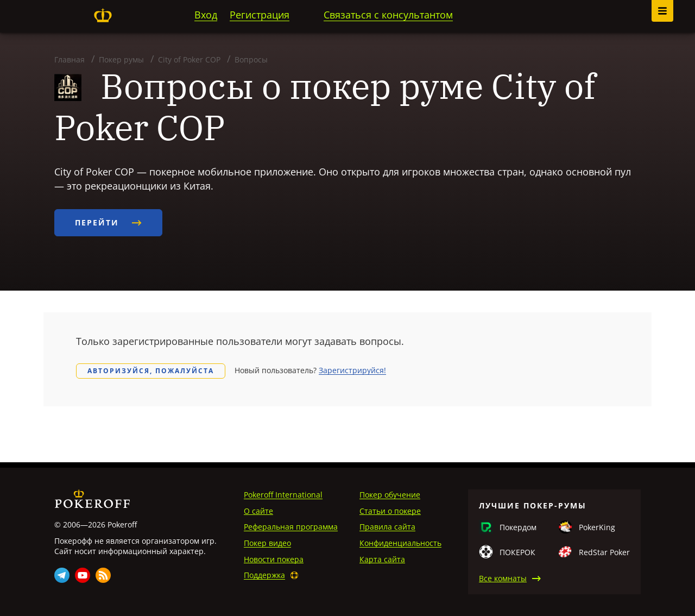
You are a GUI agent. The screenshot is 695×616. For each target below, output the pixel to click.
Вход (206, 15)
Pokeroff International (283, 495)
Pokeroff (103, 15)
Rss (103, 575)
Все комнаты (503, 578)
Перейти (108, 222)
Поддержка (264, 575)
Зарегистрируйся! (352, 370)
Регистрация (260, 15)
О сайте (258, 511)
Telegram (62, 575)
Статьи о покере (390, 511)
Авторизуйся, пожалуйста (151, 371)
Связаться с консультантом (388, 15)
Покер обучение (390, 495)
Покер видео (267, 543)
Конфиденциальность (400, 543)
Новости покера (274, 559)
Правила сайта (387, 527)
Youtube (83, 575)
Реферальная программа (291, 527)
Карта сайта (382, 559)
